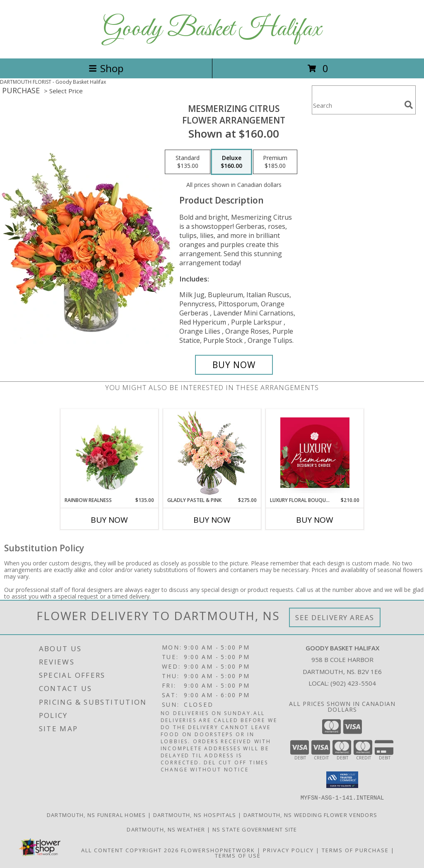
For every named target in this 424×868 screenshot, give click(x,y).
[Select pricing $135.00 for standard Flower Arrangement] (188, 162)
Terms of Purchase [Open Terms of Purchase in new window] (355, 850)
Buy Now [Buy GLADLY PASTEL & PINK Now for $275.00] (212, 520)
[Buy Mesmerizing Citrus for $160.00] (234, 365)
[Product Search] (357, 105)
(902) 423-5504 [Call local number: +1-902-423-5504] (353, 683)
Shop (106, 68)
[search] (409, 105)
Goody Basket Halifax (212, 29)
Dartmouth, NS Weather (166, 829)
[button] (342, 780)
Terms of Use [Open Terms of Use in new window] (238, 855)
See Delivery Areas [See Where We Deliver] (335, 617)
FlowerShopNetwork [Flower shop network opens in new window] (218, 850)
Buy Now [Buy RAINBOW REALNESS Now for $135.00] (109, 520)
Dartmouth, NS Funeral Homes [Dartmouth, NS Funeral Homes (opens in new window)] (96, 815)
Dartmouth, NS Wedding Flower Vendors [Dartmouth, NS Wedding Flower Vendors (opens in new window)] (311, 815)
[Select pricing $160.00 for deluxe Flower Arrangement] (231, 162)
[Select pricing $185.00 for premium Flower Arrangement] (275, 162)
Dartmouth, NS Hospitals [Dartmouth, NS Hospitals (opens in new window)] (195, 815)
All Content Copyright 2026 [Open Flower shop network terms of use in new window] (130, 850)
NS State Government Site (255, 829)
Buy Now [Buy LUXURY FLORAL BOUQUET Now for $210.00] (315, 520)
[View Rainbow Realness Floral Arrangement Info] (110, 453)
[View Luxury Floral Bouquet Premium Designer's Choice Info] (315, 453)
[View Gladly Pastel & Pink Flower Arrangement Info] (212, 453)
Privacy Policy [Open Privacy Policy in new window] (288, 850)
